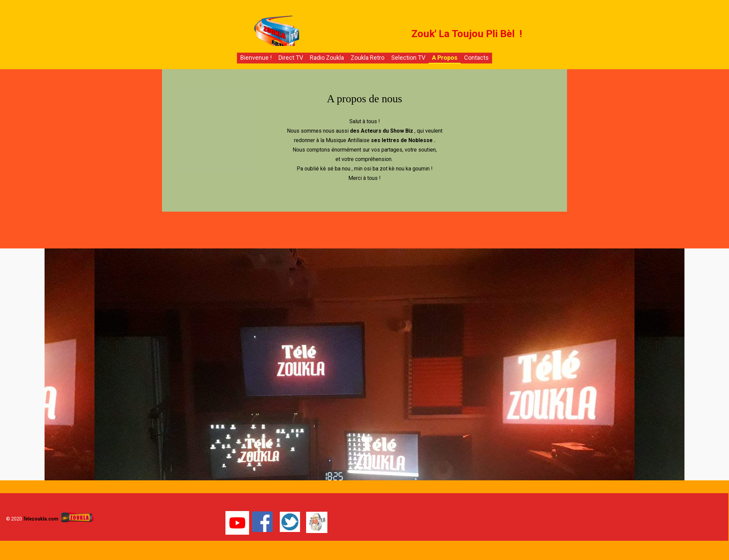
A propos (445, 58)
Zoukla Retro (368, 58)
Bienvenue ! (256, 58)
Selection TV (408, 58)
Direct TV (291, 58)
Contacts (476, 58)
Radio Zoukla (327, 58)
